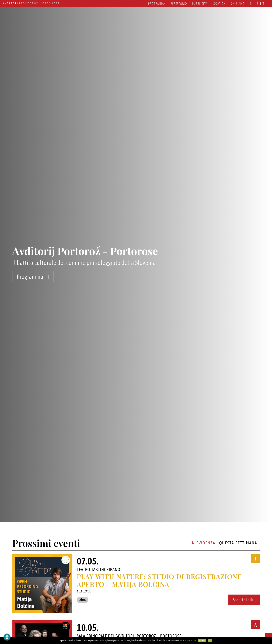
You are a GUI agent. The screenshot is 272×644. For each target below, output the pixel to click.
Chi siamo (238, 4)
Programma (157, 4)
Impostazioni (190, 640)
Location (219, 4)
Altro (182, 640)
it (263, 3)
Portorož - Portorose (31, 3)
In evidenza (203, 543)
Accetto (202, 640)
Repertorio (179, 4)
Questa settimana (238, 543)
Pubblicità (200, 4)
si (258, 3)
